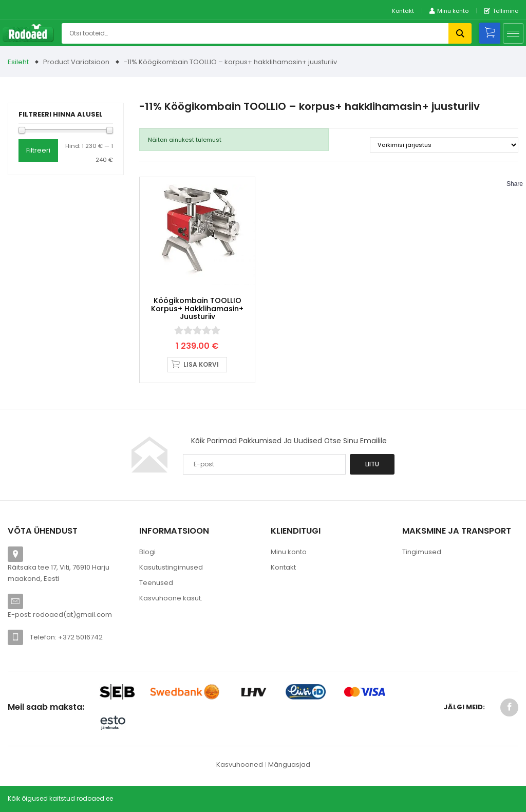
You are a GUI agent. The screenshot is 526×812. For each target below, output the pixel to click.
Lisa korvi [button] (201, 364)
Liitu (372, 464)
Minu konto (289, 552)
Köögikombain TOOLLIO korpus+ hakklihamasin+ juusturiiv (197, 308)
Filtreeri (38, 150)
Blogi (147, 552)
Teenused (156, 583)
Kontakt (403, 11)
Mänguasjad (289, 764)
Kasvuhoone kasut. (171, 598)
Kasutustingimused (171, 567)
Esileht (18, 62)
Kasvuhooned (240, 764)
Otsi (460, 33)
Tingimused (422, 552)
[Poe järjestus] (444, 145)
